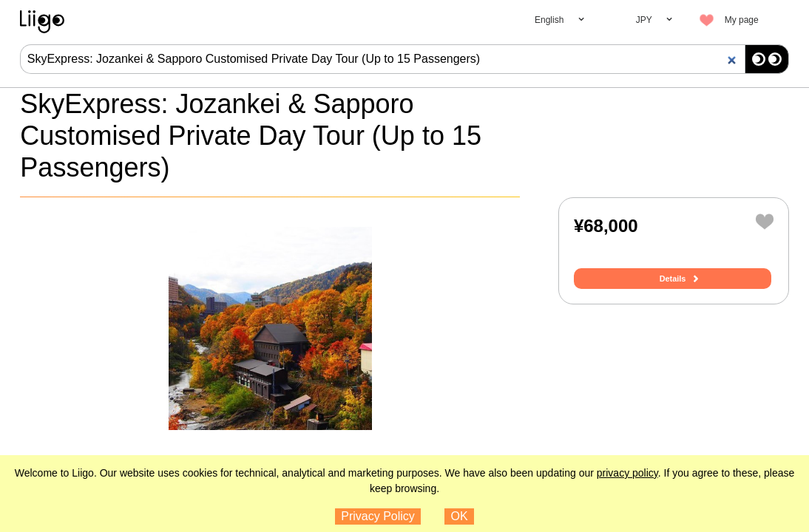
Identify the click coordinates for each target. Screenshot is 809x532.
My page (742, 20)
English (549, 20)
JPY (644, 20)
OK (460, 516)
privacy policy (627, 473)
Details (674, 279)
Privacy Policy (378, 516)
